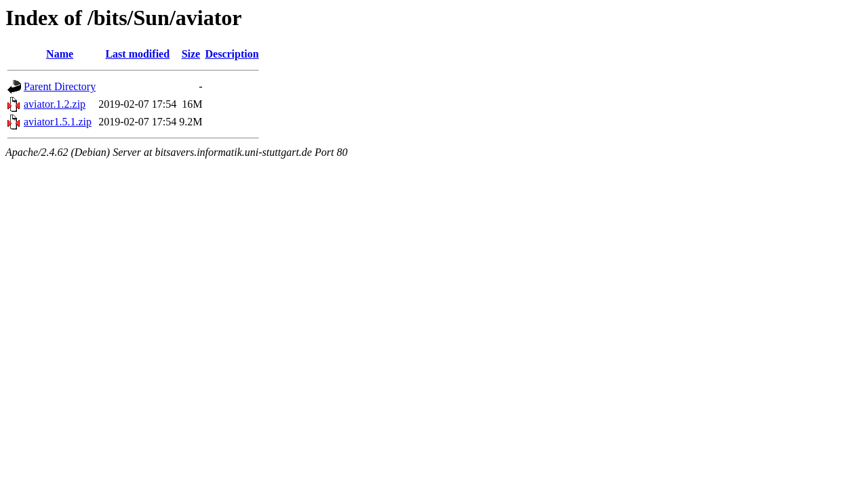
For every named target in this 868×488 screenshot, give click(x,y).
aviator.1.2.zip (55, 104)
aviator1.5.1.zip (58, 122)
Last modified (137, 54)
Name (60, 54)
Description (232, 54)
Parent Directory (60, 86)
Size (191, 54)
